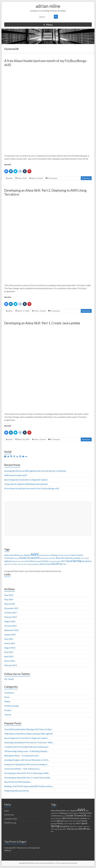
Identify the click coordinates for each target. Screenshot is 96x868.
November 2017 (11, 608)
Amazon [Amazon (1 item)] (21, 555)
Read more (86, 178)
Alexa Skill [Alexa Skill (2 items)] (14, 555)
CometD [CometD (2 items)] (79, 555)
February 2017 (11, 617)
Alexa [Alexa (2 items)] (7, 555)
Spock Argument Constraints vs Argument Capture (26, 480)
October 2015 (10, 626)
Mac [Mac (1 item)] (19, 561)
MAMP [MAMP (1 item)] (27, 561)
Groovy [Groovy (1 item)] (47, 558)
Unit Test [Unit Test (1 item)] (20, 564)
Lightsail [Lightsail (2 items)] (8, 561)
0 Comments (53, 178)
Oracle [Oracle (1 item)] (51, 561)
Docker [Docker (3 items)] (23, 558)
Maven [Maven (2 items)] (33, 561)
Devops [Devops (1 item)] (17, 558)
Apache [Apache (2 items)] (27, 555)
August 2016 (10, 621)
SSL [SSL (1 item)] (9, 564)
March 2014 (10, 643)
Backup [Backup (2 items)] (54, 555)
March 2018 (10, 604)
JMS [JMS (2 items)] (62, 558)
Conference (9, 693)
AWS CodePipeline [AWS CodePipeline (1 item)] (45, 555)
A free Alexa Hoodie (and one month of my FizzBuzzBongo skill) (32, 488)
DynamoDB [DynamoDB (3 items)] (33, 558)
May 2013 (9, 652)
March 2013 (10, 661)
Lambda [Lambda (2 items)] (77, 558)
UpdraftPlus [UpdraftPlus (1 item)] (36, 564)
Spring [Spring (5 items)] (77, 561)
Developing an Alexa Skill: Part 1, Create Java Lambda (42, 323)
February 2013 (11, 665)
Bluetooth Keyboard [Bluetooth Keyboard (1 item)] (64, 555)
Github (7, 701)
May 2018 (9, 599)
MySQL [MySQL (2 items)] (45, 561)
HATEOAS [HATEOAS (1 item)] (52, 558)
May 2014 (9, 639)
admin (10, 178)
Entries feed (9, 815)
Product (8, 710)
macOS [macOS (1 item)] (23, 561)
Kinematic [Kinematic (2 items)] (69, 558)
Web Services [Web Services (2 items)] (45, 564)
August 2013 (10, 648)
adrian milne (48, 6)
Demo (34, 178)
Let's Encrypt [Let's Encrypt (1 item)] (85, 558)
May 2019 (9, 595)
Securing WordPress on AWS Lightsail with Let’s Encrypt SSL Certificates (35, 471)
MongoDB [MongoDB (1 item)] (39, 561)
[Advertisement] (48, 519)
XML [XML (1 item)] (65, 564)
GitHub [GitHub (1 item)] (42, 558)
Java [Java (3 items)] (58, 558)
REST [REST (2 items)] (63, 561)
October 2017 (10, 613)
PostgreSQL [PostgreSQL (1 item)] (57, 561)
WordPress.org (10, 823)
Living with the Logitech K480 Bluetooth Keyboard (26, 484)
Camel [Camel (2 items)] (73, 555)
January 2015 (10, 634)
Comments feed (11, 819)
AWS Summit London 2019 (16, 475)
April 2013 (9, 656)
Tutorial (40, 178)
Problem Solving (11, 706)
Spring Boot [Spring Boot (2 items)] (86, 561)
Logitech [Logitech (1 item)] (15, 561)
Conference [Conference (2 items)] (9, 558)
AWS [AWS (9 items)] (35, 554)
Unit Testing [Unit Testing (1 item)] (28, 564)
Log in (7, 811)
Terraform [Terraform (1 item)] (14, 564)
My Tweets (9, 679)
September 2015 (11, 630)
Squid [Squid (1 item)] (6, 564)
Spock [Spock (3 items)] (69, 561)
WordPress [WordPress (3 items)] (57, 564)
